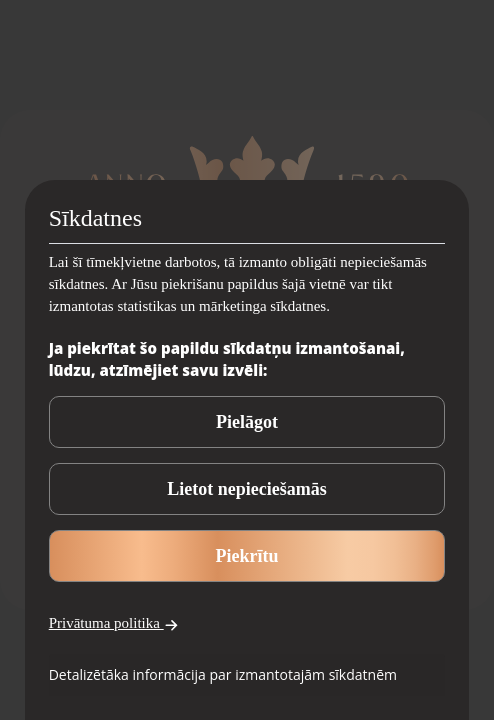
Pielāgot (247, 422)
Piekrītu (247, 556)
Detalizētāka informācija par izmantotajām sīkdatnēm (223, 674)
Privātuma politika (114, 623)
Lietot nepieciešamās (246, 489)
